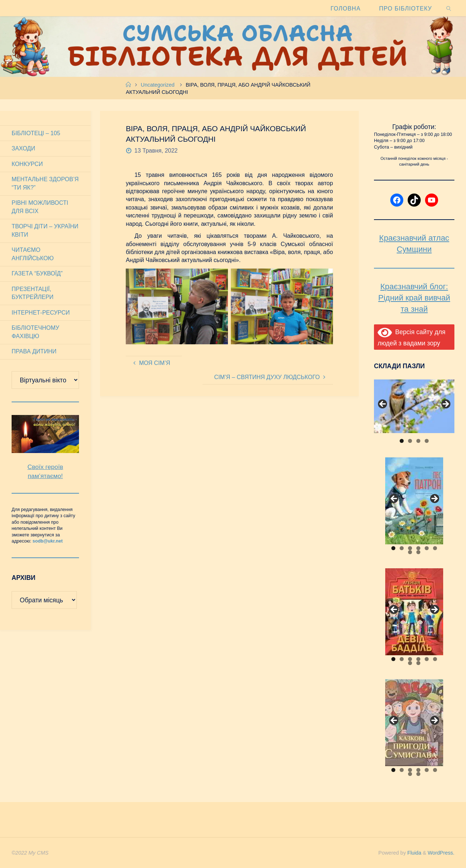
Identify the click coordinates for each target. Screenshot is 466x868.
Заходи (23, 148)
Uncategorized (158, 85)
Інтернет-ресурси (41, 313)
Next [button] (445, 404)
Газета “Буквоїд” (37, 273)
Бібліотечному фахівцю (35, 332)
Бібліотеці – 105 (36, 133)
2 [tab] (410, 441)
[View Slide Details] (414, 406)
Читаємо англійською (33, 254)
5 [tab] (427, 548)
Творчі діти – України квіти (45, 230)
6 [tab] (435, 548)
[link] (449, 8)
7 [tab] (410, 552)
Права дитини (34, 351)
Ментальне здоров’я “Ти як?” (45, 183)
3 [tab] (418, 441)
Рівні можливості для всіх (40, 207)
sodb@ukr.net (48, 541)
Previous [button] (383, 404)
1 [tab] (402, 441)
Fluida (413, 853)
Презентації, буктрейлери (33, 293)
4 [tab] (427, 441)
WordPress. (441, 853)
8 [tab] (418, 552)
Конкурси (27, 164)
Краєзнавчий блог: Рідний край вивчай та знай (414, 298)
